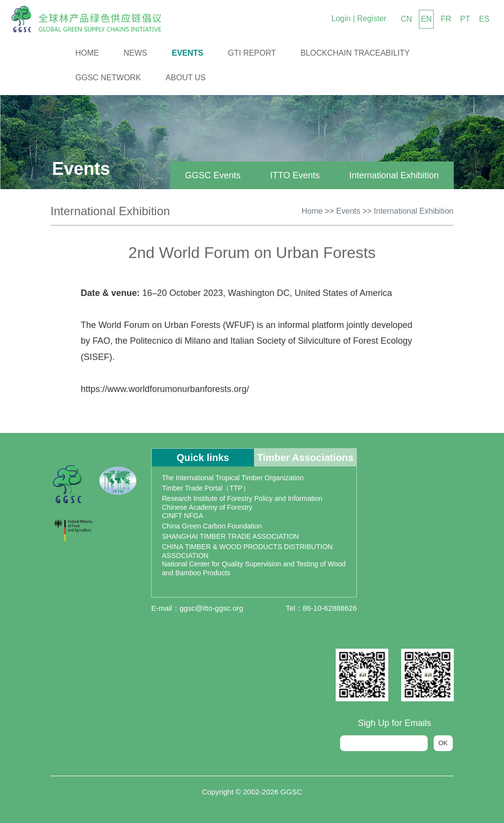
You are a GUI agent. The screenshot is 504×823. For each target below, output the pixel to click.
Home (87, 53)
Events (188, 53)
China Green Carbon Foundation (212, 526)
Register (372, 18)
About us (186, 78)
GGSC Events (209, 175)
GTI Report (252, 53)
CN (406, 19)
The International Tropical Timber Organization (233, 478)
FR (446, 19)
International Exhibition (390, 175)
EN (426, 19)
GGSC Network (108, 78)
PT (465, 19)
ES (484, 19)
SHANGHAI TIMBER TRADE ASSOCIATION (231, 536)
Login (341, 18)
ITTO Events (291, 175)
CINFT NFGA (183, 516)
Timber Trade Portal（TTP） (206, 488)
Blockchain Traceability (355, 53)
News (135, 53)
